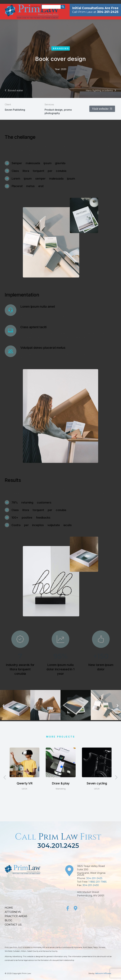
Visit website (102, 109)
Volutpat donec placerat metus (43, 348)
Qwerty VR (24, 783)
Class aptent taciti (33, 327)
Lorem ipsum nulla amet (38, 307)
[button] (3, 706)
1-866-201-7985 (98, 882)
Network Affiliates (103, 973)
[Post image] (24, 762)
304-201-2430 (91, 885)
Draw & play (61, 783)
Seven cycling (97, 783)
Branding (61, 48)
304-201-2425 (94, 878)
